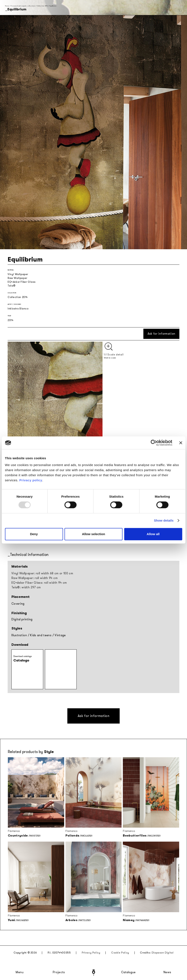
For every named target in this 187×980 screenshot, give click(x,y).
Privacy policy (31, 480)
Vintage (60, 635)
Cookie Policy (120, 953)
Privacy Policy (91, 953)
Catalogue (128, 972)
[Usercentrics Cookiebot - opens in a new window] (154, 443)
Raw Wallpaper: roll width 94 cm (35, 578)
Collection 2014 (42, 6)
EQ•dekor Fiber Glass (22, 282)
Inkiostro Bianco (18, 309)
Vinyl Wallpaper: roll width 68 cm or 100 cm (42, 573)
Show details (164, 520)
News (167, 972)
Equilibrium (53, 6)
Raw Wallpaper (17, 278)
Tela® (12, 286)
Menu (20, 972)
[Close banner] (181, 443)
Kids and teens (41, 635)
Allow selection (93, 534)
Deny (34, 534)
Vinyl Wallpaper (18, 274)
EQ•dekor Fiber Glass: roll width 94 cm (39, 583)
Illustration (19, 635)
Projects (59, 972)
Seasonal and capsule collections (23, 6)
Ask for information (161, 334)
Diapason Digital (163, 953)
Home (7, 6)
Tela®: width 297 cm (26, 587)
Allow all (153, 534)
